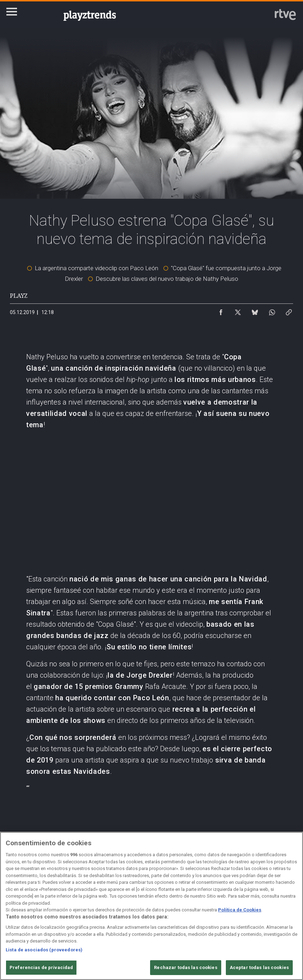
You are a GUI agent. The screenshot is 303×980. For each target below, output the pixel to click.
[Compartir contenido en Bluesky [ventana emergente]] (255, 311)
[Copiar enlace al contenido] (289, 311)
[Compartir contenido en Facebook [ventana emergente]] (221, 311)
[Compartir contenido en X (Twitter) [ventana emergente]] (238, 311)
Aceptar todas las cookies (259, 967)
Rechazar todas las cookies (185, 967)
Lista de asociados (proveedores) (44, 950)
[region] (151, 906)
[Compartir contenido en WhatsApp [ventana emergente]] (272, 311)
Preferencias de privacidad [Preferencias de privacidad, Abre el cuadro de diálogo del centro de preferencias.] (41, 967)
